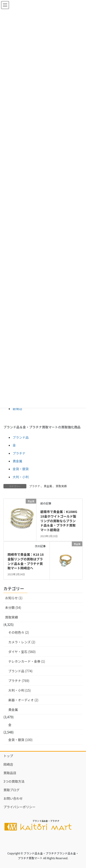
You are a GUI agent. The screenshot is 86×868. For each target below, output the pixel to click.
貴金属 (17, 461)
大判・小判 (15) (19, 690)
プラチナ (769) (19, 681)
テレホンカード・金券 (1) (27, 661)
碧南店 (17, 409)
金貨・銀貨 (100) (20, 740)
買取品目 (10, 773)
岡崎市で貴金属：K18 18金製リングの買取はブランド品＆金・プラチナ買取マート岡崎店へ (26, 561)
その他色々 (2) (19, 632)
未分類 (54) (13, 607)
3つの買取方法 (14, 781)
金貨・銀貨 (21, 469)
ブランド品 (21, 437)
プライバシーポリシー (19, 807)
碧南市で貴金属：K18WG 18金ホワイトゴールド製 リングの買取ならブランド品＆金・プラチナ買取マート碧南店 (60, 521)
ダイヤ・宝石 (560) (22, 652)
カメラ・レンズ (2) (22, 642)
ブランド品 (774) (20, 671)
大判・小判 (21, 477)
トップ (8, 756)
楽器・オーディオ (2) (23, 700)
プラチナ (19, 453)
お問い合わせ (13, 798)
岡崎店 (8, 764)
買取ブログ (11, 790)
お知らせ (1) (14, 598)
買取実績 (61, 486)
